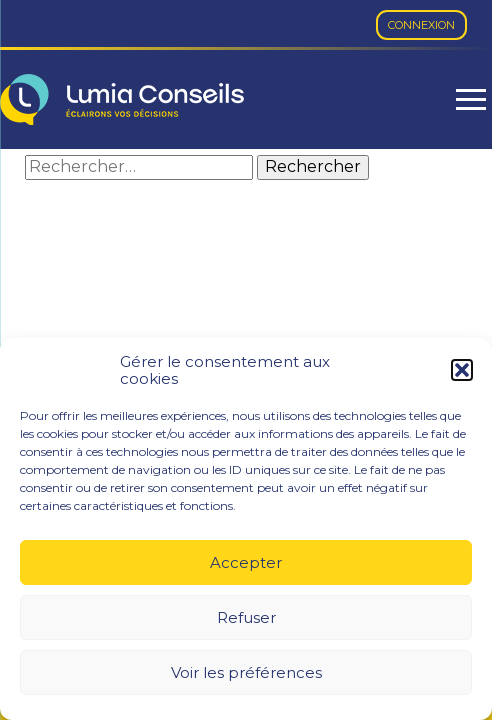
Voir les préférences (246, 672)
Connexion (421, 25)
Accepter (246, 562)
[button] (462, 370)
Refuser (246, 617)
